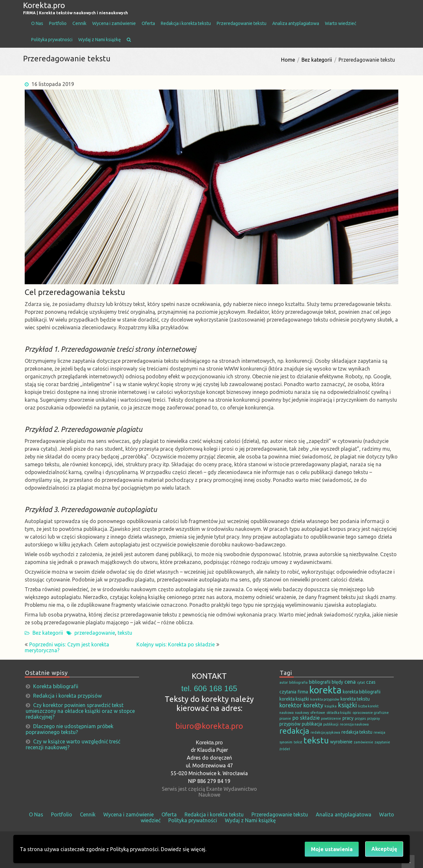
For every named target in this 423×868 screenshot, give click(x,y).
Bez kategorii (317, 60)
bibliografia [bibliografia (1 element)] (298, 682)
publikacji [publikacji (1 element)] (331, 724)
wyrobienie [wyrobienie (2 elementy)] (341, 742)
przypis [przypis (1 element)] (360, 718)
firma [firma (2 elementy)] (303, 692)
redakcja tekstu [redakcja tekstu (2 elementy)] (357, 732)
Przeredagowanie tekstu (242, 23)
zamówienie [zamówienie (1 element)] (364, 742)
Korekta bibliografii (56, 686)
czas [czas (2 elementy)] (371, 682)
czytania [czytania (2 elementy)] (288, 692)
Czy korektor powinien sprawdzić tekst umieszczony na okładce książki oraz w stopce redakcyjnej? (80, 711)
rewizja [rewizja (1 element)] (379, 732)
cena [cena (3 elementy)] (350, 682)
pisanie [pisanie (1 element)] (285, 718)
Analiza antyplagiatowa (296, 23)
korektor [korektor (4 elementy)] (291, 705)
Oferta (148, 23)
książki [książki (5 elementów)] (347, 705)
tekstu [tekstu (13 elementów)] (316, 740)
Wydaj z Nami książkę (100, 40)
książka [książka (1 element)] (331, 706)
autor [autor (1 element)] (284, 682)
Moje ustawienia (332, 849)
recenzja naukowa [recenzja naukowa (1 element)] (354, 724)
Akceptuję (384, 849)
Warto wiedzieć (341, 23)
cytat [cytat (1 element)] (361, 682)
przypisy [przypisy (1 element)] (373, 718)
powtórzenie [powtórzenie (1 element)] (331, 718)
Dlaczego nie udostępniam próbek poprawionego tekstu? (70, 729)
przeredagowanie (95, 633)
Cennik (79, 23)
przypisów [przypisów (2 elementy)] (290, 724)
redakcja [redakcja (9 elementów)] (294, 731)
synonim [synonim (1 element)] (286, 742)
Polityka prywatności (52, 40)
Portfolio (58, 23)
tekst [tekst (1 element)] (298, 742)
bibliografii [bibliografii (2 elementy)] (320, 682)
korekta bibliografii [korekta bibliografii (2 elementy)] (362, 692)
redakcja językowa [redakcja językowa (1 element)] (325, 732)
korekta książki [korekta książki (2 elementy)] (294, 699)
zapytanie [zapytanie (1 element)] (382, 742)
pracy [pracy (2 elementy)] (348, 718)
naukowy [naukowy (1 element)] (302, 713)
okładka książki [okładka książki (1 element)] (339, 713)
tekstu (125, 633)
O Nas (37, 23)
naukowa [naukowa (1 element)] (287, 713)
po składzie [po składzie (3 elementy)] (306, 718)
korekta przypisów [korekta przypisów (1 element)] (325, 699)
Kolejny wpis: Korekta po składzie (176, 644)
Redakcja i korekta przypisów (67, 696)
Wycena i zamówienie (114, 23)
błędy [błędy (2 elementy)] (337, 682)
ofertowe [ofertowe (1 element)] (318, 713)
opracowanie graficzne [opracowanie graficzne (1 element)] (371, 713)
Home (288, 60)
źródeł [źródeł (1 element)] (285, 749)
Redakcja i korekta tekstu (186, 23)
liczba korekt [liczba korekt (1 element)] (368, 706)
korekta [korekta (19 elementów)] (325, 690)
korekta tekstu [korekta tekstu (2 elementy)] (355, 699)
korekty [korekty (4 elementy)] (313, 705)
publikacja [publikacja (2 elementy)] (312, 724)
